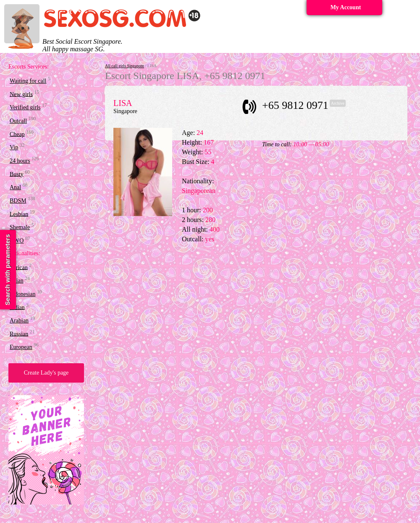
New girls (21, 94)
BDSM (18, 201)
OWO (17, 241)
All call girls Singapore (125, 66)
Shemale (20, 227)
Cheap (17, 134)
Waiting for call (28, 81)
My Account (346, 7)
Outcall (18, 121)
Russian (19, 334)
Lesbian (19, 214)
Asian (17, 281)
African (19, 267)
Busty (17, 174)
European (21, 347)
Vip (14, 147)
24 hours (20, 161)
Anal (15, 187)
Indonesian (22, 294)
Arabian (19, 321)
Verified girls (25, 107)
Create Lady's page (46, 373)
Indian (17, 307)
